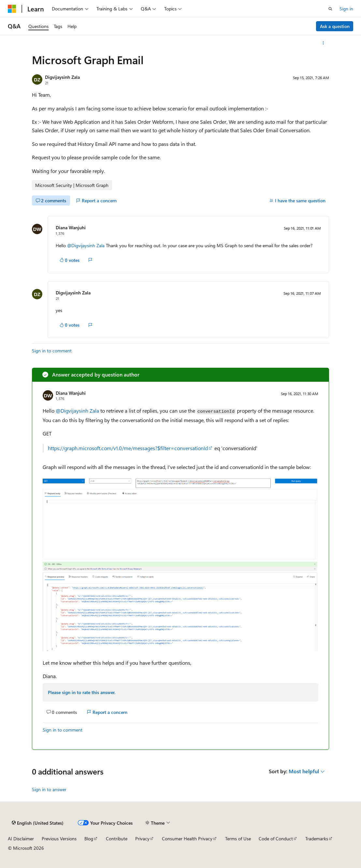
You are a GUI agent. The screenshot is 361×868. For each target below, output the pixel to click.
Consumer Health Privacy (187, 839)
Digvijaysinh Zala (62, 77)
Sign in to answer (49, 789)
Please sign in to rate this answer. (82, 692)
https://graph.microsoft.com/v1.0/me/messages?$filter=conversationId (128, 448)
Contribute (117, 839)
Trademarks (317, 839)
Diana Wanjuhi (71, 228)
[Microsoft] (12, 9)
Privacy (142, 839)
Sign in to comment (52, 351)
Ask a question (335, 26)
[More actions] (323, 43)
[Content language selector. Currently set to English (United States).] (38, 823)
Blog (89, 839)
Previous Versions (59, 839)
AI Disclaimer (21, 839)
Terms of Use (238, 839)
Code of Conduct (276, 839)
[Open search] (330, 9)
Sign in (346, 9)
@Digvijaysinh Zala (87, 245)
